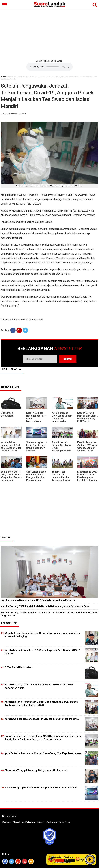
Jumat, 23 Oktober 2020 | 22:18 (13, 114)
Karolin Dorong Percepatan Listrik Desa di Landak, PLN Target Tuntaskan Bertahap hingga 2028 (87, 421)
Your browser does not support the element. (49, 67)
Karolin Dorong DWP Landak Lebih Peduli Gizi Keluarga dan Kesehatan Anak (62, 419)
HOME (3, 77)
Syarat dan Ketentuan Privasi (29, 822)
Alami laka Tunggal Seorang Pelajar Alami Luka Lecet (36, 770)
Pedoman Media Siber (58, 822)
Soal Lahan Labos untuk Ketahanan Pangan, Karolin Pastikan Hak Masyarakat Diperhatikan (36, 479)
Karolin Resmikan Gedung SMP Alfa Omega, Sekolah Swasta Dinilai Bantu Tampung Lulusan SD (87, 449)
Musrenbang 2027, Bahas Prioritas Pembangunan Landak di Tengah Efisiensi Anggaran (88, 477)
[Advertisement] (49, 34)
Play (90, 859)
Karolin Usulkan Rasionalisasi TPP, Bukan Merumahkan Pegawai (38, 600)
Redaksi (7, 822)
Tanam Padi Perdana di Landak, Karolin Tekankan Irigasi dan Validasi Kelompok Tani (61, 479)
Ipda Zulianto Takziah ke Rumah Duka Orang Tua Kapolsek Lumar (43, 753)
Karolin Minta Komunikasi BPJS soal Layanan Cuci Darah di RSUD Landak (11, 448)
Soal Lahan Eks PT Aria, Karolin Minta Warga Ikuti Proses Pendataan (11, 476)
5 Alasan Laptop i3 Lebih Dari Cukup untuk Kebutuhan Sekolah (37, 447)
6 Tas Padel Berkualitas (7, 414)
